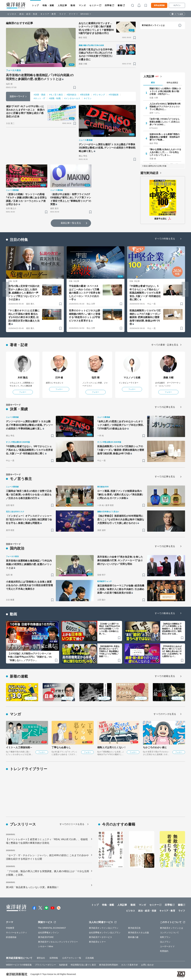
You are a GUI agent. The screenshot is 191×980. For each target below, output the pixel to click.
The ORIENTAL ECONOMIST (52, 928)
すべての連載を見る (165, 676)
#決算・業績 (40, 95)
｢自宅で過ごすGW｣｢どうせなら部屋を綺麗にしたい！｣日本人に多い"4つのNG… (165, 122)
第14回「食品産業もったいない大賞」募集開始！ (33, 887)
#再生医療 (85, 95)
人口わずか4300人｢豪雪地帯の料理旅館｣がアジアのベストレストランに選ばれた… (165, 106)
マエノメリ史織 (132, 378)
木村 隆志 (23, 378)
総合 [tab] (153, 82)
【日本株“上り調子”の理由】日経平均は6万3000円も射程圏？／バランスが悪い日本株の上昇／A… (110, 629)
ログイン (177, 5)
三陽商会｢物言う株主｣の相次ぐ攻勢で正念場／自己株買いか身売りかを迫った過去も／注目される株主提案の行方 (29, 495)
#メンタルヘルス (72, 98)
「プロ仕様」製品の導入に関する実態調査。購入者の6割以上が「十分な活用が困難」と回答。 (47, 873)
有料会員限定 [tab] (172, 83)
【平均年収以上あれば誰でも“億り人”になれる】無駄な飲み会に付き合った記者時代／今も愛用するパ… (172, 651)
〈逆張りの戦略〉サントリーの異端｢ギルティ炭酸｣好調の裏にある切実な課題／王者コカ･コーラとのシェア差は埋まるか (26, 199)
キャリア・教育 (48, 14)
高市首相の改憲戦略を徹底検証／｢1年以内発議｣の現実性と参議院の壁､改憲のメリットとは (40, 77)
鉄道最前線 (11, 937)
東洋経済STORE (46, 937)
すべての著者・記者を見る (165, 345)
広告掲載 (90, 958)
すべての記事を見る (165, 407)
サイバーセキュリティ (16, 933)
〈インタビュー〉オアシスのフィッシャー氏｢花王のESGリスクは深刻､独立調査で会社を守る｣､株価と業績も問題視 (29, 519)
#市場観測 (114, 95)
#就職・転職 (55, 98)
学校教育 (10, 928)
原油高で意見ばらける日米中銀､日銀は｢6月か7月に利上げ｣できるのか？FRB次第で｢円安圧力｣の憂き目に (96, 54)
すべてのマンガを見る (165, 714)
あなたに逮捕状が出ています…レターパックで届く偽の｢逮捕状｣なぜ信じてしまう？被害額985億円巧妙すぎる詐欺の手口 (96, 28)
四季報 (108, 5)
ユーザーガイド (167, 946)
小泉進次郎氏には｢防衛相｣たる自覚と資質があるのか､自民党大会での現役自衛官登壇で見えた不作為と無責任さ (29, 585)
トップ (35, 5)
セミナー (94, 5)
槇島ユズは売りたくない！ (112, 747)
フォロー (23, 392)
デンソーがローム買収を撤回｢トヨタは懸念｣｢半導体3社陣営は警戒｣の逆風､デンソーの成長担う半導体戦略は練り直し (107, 148)
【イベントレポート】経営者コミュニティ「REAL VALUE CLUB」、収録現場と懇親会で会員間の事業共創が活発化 (47, 841)
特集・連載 (48, 5)
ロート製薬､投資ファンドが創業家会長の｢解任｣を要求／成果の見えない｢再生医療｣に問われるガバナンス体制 (120, 495)
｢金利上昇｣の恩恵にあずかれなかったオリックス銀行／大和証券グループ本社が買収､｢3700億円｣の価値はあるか (121, 425)
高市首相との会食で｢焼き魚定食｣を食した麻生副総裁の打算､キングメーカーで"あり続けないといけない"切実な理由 (120, 560)
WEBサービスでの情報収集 (19, 965)
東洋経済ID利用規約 (109, 965)
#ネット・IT (39, 98)
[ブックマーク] (75, 87)
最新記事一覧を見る (71, 223)
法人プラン (165, 942)
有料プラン (165, 937)
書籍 (120, 5)
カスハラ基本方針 (130, 965)
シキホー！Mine (46, 946)
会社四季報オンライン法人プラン (105, 933)
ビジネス (12, 14)
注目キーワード (17, 96)
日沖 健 (59, 378)
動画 (73, 5)
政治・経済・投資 (28, 14)
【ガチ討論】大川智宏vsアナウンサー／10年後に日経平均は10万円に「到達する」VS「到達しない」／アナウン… (30, 657)
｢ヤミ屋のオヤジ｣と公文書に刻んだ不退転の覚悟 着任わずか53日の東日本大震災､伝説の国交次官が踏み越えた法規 (24, 317)
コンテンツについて (169, 933)
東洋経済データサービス (100, 937)
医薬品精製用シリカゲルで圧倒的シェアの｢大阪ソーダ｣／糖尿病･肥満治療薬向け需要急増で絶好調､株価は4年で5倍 (145, 317)
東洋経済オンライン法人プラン (104, 928)
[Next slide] (185, 289)
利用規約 (164, 951)
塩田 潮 (96, 378)
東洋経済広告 (134, 928)
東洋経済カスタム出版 (139, 933)
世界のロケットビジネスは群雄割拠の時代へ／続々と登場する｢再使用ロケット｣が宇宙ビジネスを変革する (85, 316)
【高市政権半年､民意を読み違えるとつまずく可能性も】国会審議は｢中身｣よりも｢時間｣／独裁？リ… (109, 651)
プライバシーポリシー (45, 965)
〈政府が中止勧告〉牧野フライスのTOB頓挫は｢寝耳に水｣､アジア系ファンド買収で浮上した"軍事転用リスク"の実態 (71, 199)
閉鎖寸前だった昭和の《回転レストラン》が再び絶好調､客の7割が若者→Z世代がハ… (165, 91)
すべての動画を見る (165, 613)
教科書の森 (133, 937)
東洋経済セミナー (97, 942)
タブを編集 (179, 14)
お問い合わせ (148, 965)
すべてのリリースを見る (72, 824)
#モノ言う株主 (56, 95)
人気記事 (62, 5)
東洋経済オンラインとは (153, 25)
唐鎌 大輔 (168, 378)
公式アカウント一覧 (72, 958)
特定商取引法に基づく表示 (83, 965)
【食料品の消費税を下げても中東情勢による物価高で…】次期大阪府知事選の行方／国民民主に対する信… (172, 629)
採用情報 (54, 958)
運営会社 (41, 958)
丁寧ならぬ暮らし (61, 747)
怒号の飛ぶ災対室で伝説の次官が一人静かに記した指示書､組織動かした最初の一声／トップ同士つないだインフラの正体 (24, 293)
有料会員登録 (159, 5)
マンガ (82, 5)
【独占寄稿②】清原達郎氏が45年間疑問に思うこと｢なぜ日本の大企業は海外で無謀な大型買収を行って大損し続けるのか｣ (121, 519)
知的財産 (63, 965)
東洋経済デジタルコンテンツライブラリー (58, 942)
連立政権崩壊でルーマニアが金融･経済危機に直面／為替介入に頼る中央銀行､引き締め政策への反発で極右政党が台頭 (121, 589)
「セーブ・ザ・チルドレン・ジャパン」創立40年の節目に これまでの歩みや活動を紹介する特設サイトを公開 (47, 857)
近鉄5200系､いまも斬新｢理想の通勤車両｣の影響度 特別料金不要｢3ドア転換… (165, 137)
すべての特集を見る (165, 239)
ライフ (63, 14)
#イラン (88, 98)
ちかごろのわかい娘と (155, 747)
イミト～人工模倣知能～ (19, 747)
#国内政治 (71, 95)
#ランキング (99, 95)
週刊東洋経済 (149, 173)
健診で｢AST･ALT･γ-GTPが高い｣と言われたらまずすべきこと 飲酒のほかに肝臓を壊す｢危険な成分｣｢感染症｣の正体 (25, 111)
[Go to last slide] (6, 289)
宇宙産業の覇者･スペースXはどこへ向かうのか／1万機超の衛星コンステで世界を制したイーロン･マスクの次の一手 (85, 293)
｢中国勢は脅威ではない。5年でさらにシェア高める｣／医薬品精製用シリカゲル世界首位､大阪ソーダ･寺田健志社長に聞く (145, 293)
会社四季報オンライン (49, 933)
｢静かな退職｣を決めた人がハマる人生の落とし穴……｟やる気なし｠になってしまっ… (165, 152)
